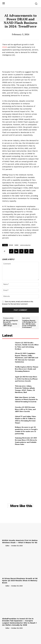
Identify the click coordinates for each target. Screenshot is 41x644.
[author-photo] (4, 546)
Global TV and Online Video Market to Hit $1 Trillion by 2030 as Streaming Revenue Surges (25, 420)
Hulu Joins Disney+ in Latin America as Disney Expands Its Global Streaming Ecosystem (26, 399)
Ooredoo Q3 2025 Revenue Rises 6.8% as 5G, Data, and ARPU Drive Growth (25, 409)
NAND (17, 245)
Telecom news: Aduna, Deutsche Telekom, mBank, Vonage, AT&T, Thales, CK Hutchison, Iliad (25, 389)
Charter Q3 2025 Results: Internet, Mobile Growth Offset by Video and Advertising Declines (27, 346)
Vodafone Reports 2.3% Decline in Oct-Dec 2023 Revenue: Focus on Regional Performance (29, 324)
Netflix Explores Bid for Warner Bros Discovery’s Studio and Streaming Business (27, 369)
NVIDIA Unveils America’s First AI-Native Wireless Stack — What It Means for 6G (20, 541)
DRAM (5, 47)
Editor (7, 546)
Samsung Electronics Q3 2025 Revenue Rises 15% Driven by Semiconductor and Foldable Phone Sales (26, 441)
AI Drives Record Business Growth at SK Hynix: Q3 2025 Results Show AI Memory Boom (20, 581)
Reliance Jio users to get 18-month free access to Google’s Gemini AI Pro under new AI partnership (26, 430)
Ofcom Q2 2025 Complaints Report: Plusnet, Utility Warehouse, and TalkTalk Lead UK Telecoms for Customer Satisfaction (27, 358)
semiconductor (25, 245)
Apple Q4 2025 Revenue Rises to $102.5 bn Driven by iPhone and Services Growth (26, 379)
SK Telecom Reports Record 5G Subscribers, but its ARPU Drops (11, 323)
